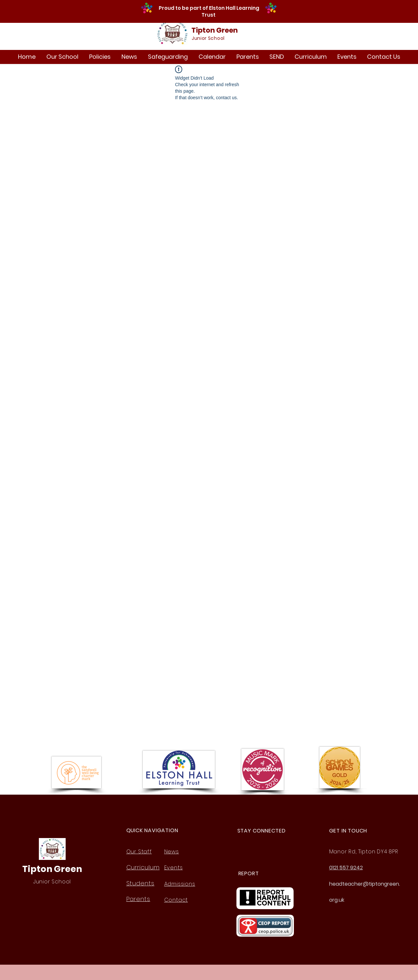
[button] (62, 57)
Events (174, 868)
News (172, 852)
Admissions (180, 884)
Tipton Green (215, 30)
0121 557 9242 (346, 868)
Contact (176, 900)
